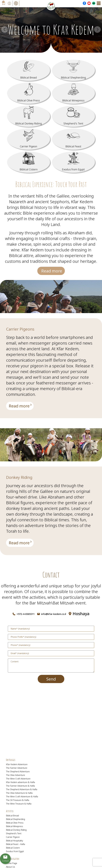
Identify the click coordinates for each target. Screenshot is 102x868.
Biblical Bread (12, 816)
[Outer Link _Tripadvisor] (94, 3)
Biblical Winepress (14, 826)
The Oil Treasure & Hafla (18, 800)
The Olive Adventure (15, 775)
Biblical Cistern (13, 848)
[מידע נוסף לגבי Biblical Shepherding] (73, 70)
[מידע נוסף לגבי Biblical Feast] (73, 139)
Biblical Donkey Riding (16, 830)
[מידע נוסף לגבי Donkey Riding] (20, 542)
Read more (52, 271)
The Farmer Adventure (17, 768)
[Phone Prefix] (51, 637)
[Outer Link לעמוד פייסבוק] (84, 3)
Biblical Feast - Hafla (15, 844)
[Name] (51, 629)
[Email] (51, 653)
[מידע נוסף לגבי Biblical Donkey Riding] (29, 116)
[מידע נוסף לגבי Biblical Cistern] (29, 162)
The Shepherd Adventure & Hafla (22, 789)
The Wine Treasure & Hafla (19, 804)
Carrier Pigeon (13, 837)
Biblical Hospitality (14, 841)
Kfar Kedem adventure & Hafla (20, 782)
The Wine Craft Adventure (18, 779)
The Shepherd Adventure (18, 771)
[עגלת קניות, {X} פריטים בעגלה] (3, 3)
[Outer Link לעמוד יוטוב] (89, 3)
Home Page (12, 863)
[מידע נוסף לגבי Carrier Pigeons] (20, 406)
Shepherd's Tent (14, 833)
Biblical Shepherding (15, 819)
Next (97, 30)
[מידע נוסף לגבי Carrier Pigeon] (29, 139)
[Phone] (51, 645)
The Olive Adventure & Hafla (19, 793)
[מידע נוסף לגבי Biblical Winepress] (73, 93)
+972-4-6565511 (26, 614)
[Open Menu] (99, 3)
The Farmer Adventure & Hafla (20, 786)
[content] (51, 666)
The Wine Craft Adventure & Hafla (22, 797)
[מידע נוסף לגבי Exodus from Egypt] (73, 162)
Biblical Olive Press (15, 823)
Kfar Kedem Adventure (17, 764)
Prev (5, 30)
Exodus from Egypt (15, 851)
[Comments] (51, 666)
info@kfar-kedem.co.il (54, 614)
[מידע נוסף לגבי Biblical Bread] (29, 70)
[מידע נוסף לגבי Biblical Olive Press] (29, 93)
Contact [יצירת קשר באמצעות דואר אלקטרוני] (5, 861)
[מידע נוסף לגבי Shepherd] (73, 116)
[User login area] (9, 3)
